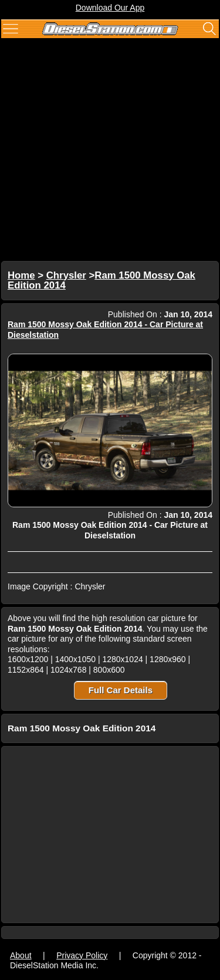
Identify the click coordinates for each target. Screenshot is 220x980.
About (21, 955)
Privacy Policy (82, 955)
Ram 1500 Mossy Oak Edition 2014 (101, 281)
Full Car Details (121, 690)
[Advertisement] (110, 151)
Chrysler (66, 275)
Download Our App (110, 8)
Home (21, 275)
